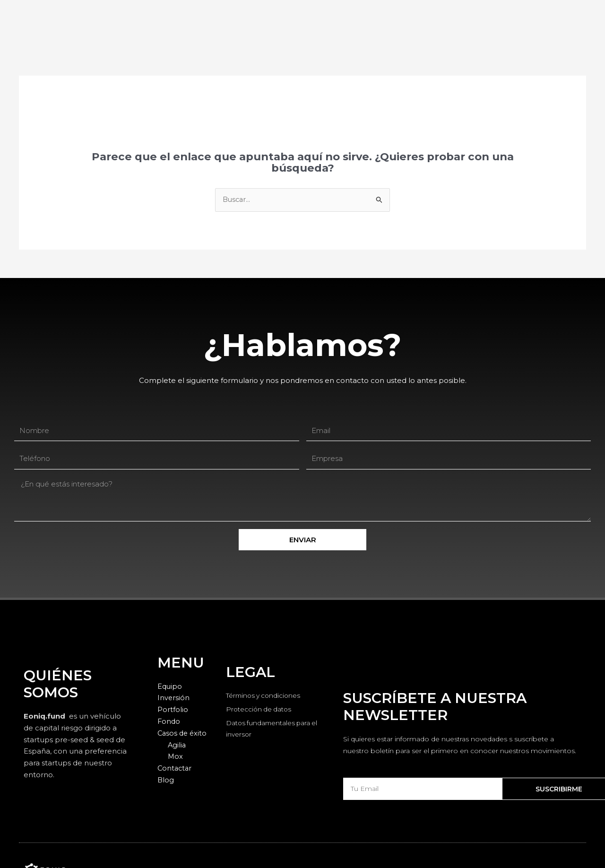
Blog (166, 780)
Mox (176, 757)
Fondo (169, 722)
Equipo (170, 686)
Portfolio (173, 710)
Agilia (177, 745)
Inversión (174, 698)
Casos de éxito (183, 733)
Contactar (175, 768)
